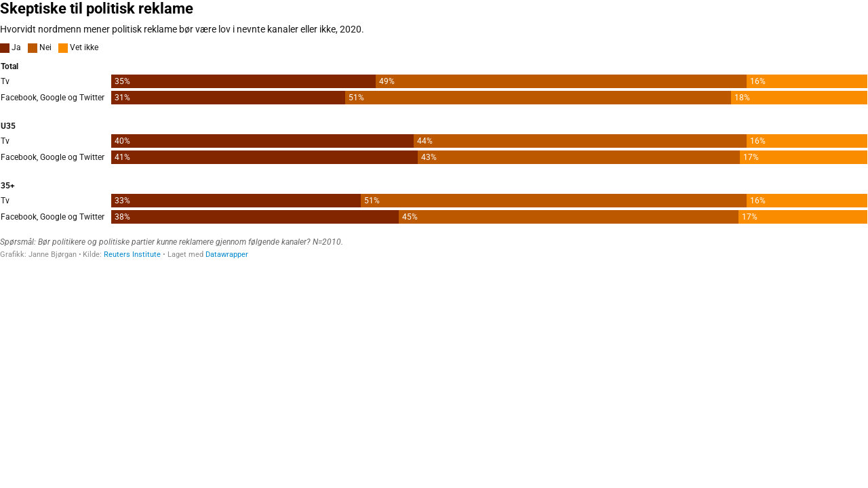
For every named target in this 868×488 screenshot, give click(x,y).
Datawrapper (227, 255)
